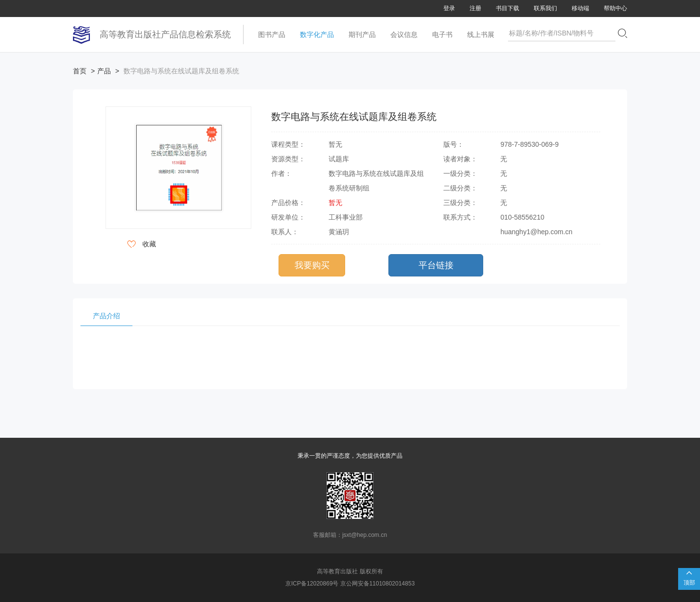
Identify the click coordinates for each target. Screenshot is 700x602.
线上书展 (481, 34)
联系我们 (545, 8)
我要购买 (312, 265)
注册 (475, 8)
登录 (449, 8)
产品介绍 (106, 316)
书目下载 (507, 8)
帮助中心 (615, 8)
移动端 (580, 8)
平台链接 (436, 265)
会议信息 (404, 34)
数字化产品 (317, 34)
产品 (104, 71)
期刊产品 (362, 34)
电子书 (442, 34)
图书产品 (272, 34)
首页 (80, 71)
